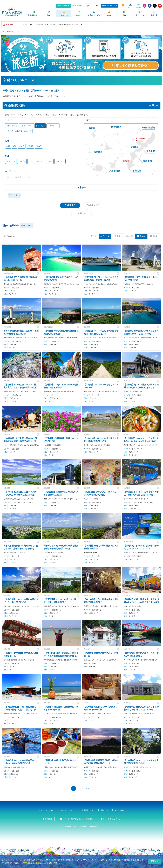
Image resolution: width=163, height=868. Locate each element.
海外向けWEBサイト (108, 6)
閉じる (83, 213)
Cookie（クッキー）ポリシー (33, 863)
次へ (88, 787)
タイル (142, 235)
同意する (155, 861)
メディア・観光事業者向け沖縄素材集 (78, 818)
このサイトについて (45, 809)
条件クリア (94, 204)
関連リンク (105, 809)
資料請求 (48, 818)
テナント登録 (62, 6)
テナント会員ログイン (111, 818)
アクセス (106, 235)
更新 (118, 235)
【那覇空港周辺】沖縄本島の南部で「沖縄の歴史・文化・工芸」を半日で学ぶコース (21, 709)
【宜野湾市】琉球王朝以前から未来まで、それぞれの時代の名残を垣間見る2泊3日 (61, 655)
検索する (71, 204)
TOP (3, 31)
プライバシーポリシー (67, 809)
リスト (155, 235)
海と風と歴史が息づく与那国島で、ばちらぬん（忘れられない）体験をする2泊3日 (21, 548)
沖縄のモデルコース (14, 31)
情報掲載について (89, 809)
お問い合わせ (120, 809)
